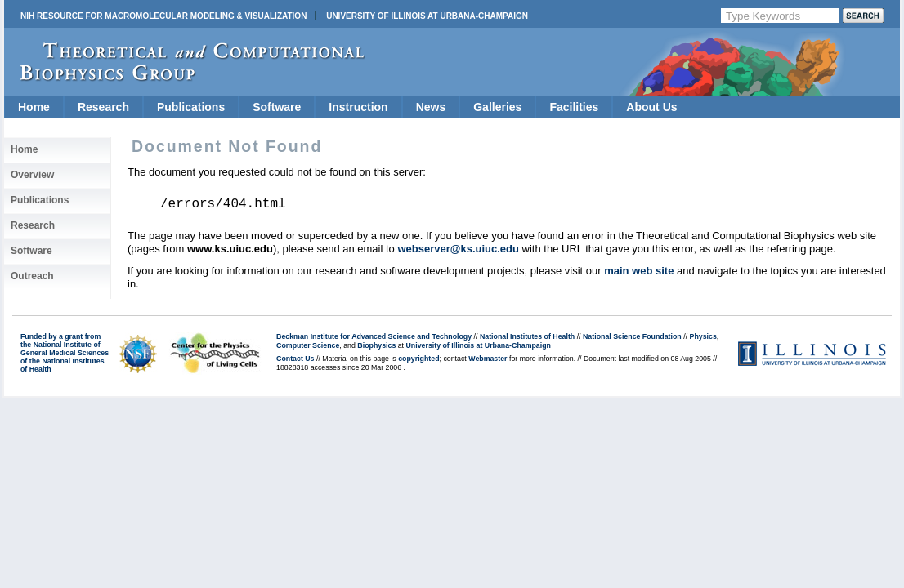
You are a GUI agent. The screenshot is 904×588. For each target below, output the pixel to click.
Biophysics (376, 345)
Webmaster (488, 359)
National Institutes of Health (527, 336)
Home (34, 107)
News (431, 107)
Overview (32, 175)
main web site (639, 271)
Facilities (574, 107)
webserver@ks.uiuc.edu (458, 249)
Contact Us (295, 359)
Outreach (32, 276)
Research (103, 107)
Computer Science (308, 345)
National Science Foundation (632, 336)
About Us (651, 107)
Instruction (358, 107)
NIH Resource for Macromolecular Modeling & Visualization (163, 16)
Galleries (497, 107)
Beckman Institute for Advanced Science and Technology (374, 336)
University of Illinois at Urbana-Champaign (427, 16)
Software (277, 107)
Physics (703, 336)
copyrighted (418, 359)
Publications (191, 107)
